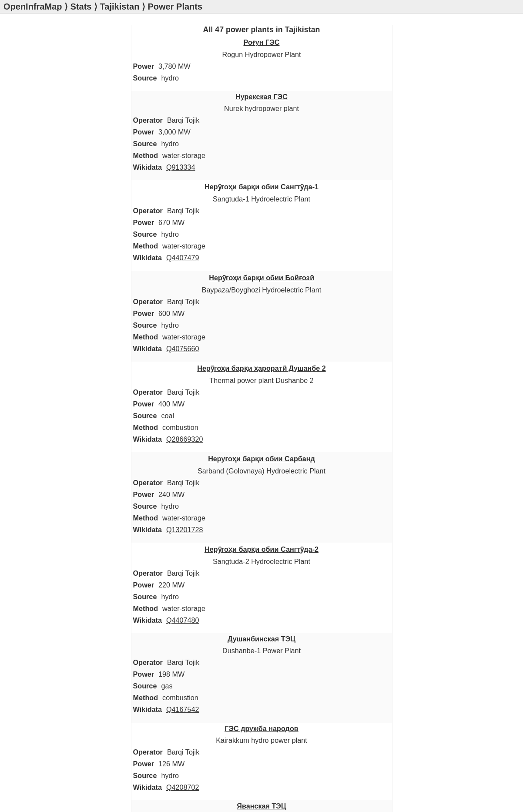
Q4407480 (183, 620)
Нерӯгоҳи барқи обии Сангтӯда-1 (261, 187)
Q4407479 (183, 258)
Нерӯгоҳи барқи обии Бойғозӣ (261, 278)
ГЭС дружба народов (261, 728)
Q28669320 (185, 439)
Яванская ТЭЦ (261, 806)
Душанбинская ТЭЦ (261, 639)
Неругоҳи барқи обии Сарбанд (261, 459)
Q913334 (181, 167)
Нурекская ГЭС (261, 97)
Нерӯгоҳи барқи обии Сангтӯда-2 (261, 549)
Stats (81, 7)
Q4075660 (183, 349)
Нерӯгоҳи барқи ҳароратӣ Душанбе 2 (261, 368)
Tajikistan (120, 7)
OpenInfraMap (33, 7)
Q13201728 (185, 530)
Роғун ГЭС (262, 42)
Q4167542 (183, 709)
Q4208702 (183, 787)
